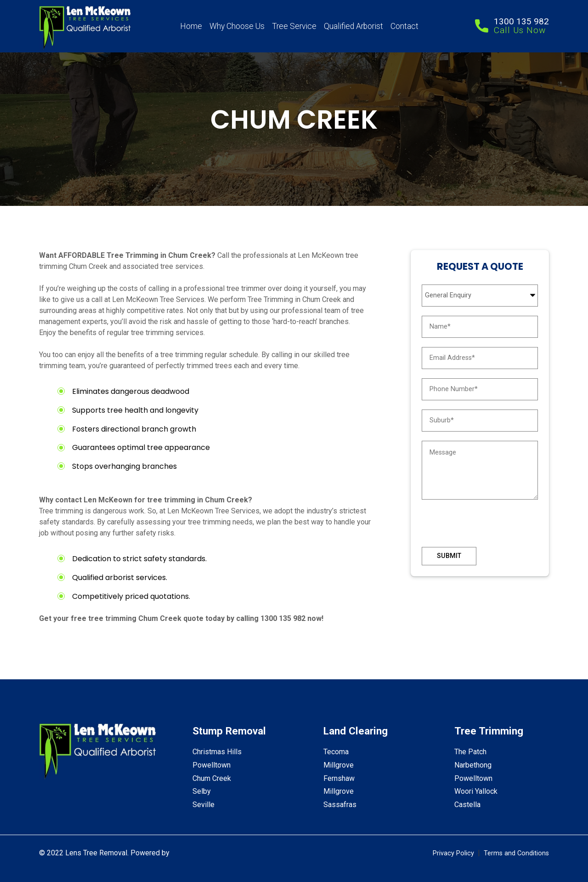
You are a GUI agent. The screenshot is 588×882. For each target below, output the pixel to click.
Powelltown (212, 765)
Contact (404, 26)
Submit (449, 556)
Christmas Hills (217, 752)
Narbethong (473, 765)
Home (191, 26)
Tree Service (294, 26)
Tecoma (336, 752)
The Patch (470, 752)
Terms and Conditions (516, 853)
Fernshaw (339, 778)
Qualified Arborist (353, 26)
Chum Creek (212, 778)
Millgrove (339, 765)
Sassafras (340, 805)
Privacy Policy (453, 853)
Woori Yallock (476, 791)
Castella (467, 805)
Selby (202, 791)
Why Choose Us (237, 26)
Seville (204, 805)
